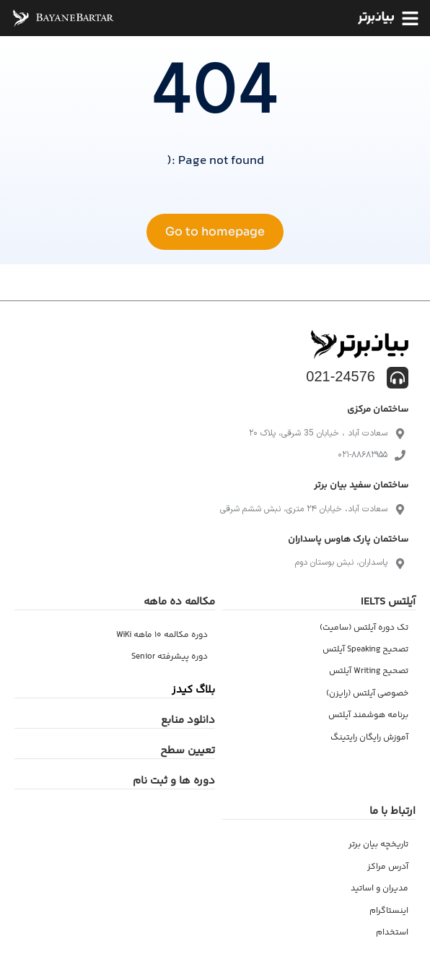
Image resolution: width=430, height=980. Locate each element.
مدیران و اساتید (379, 889)
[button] (410, 18)
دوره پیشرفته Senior (170, 657)
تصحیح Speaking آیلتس (365, 650)
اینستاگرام (389, 911)
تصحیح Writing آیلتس (369, 671)
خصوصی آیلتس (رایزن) (367, 694)
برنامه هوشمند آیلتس (368, 715)
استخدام (392, 933)
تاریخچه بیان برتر (378, 845)
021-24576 (341, 376)
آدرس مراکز (388, 867)
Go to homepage (215, 231)
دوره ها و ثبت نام (174, 781)
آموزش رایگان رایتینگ (369, 738)
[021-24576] (398, 378)
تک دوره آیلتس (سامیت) (364, 628)
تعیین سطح (188, 751)
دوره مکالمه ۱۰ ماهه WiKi (162, 635)
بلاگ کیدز (193, 690)
